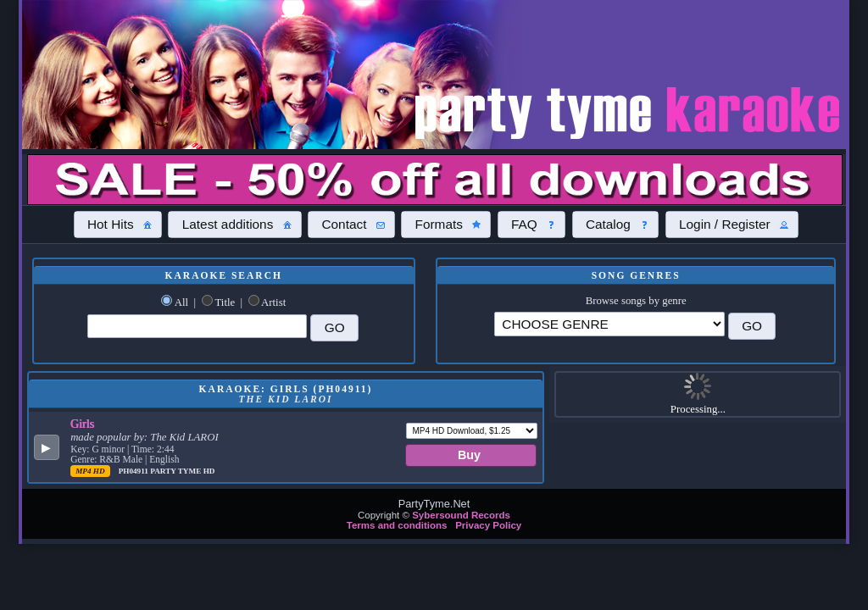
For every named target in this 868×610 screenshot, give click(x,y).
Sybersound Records (461, 515)
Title (225, 302)
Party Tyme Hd (182, 471)
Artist (273, 302)
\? (609, 324)
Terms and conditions (397, 525)
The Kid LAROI (184, 437)
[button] (118, 225)
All (181, 302)
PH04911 (135, 471)
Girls (82, 424)
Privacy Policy (488, 525)
